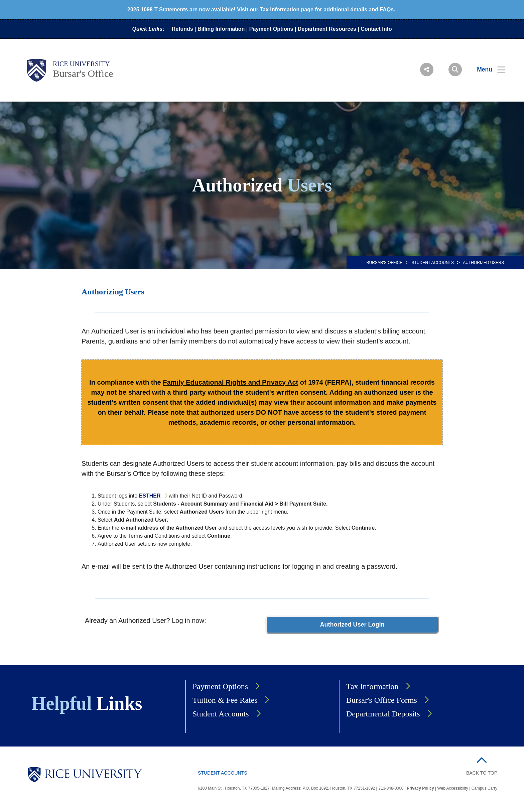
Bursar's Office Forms (382, 700)
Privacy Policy (420, 788)
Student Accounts (433, 263)
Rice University (81, 64)
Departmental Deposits (383, 714)
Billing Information (221, 29)
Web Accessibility (452, 788)
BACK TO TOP (482, 773)
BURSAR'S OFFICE (385, 263)
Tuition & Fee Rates (225, 700)
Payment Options (271, 29)
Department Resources (327, 29)
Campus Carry (484, 788)
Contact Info (376, 29)
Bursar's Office (83, 73)
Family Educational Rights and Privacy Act (230, 382)
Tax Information (280, 10)
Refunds (182, 29)
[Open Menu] (487, 70)
